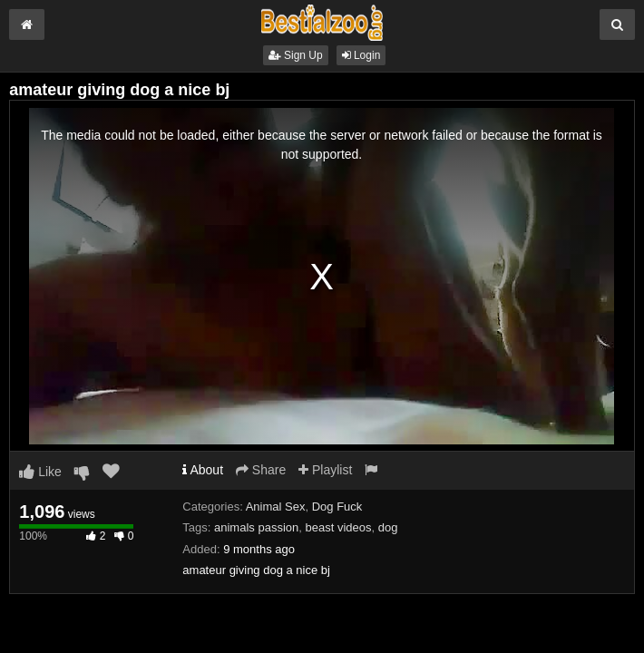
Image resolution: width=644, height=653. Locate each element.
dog (388, 527)
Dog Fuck (337, 507)
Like (40, 472)
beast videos (338, 527)
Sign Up (296, 55)
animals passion (256, 527)
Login (361, 55)
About (203, 470)
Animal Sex (276, 507)
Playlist (325, 470)
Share (261, 470)
